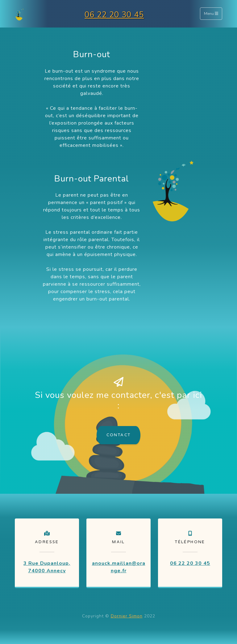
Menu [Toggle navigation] (211, 14)
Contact (119, 435)
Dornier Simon (127, 616)
